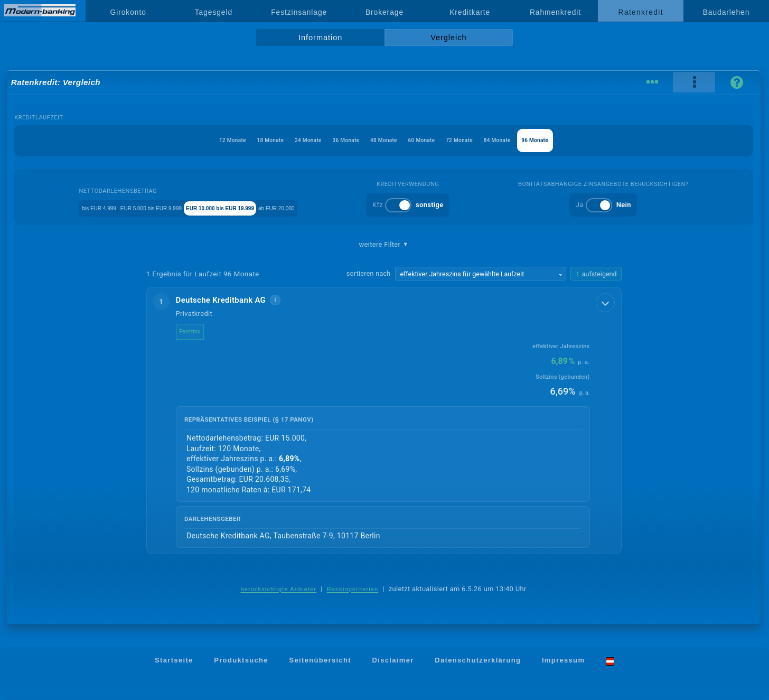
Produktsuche (241, 661)
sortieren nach (369, 273)
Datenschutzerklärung (478, 661)
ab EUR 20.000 (348, 207)
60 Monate (431, 140)
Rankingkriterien (353, 590)
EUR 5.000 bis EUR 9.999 (162, 207)
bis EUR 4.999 (83, 207)
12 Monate (193, 140)
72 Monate (479, 140)
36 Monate (336, 140)
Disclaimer (393, 661)
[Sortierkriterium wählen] (481, 274)
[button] (384, 421)
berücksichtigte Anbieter (278, 590)
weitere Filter (383, 245)
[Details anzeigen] (606, 302)
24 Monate (288, 140)
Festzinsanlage (299, 12)
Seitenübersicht (320, 661)
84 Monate (527, 140)
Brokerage (384, 12)
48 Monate (384, 140)
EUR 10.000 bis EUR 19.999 (263, 207)
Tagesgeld (214, 12)
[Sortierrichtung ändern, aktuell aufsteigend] (596, 274)
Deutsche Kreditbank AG (229, 300)
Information (320, 38)
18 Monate (241, 140)
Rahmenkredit (555, 12)
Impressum (563, 661)
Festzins (199, 332)
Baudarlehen (726, 12)
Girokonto (128, 12)
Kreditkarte (470, 12)
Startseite (174, 661)
